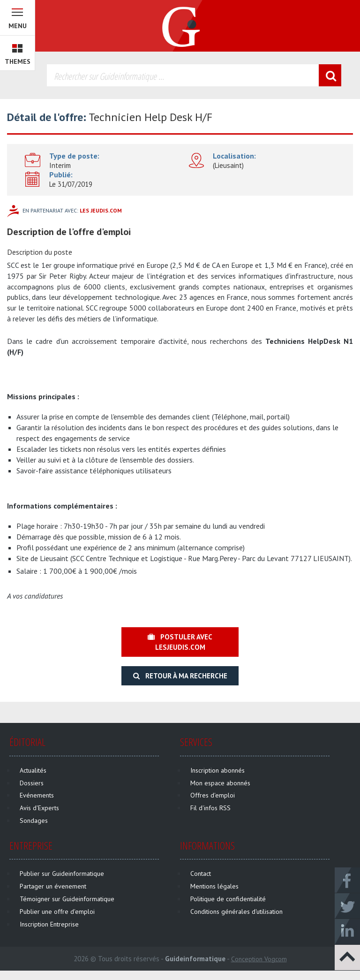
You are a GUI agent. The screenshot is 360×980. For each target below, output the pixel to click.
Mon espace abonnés (220, 783)
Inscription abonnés (217, 770)
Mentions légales (214, 886)
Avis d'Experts (39, 808)
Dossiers (32, 783)
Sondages (34, 820)
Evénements (37, 795)
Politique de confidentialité (228, 899)
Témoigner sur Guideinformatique (67, 899)
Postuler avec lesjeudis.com (180, 642)
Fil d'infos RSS (210, 808)
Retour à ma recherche (180, 676)
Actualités (33, 770)
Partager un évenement (53, 886)
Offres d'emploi (213, 795)
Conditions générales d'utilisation (236, 912)
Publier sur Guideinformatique (62, 874)
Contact (201, 874)
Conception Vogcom (259, 959)
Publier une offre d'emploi (57, 912)
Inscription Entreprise (49, 924)
